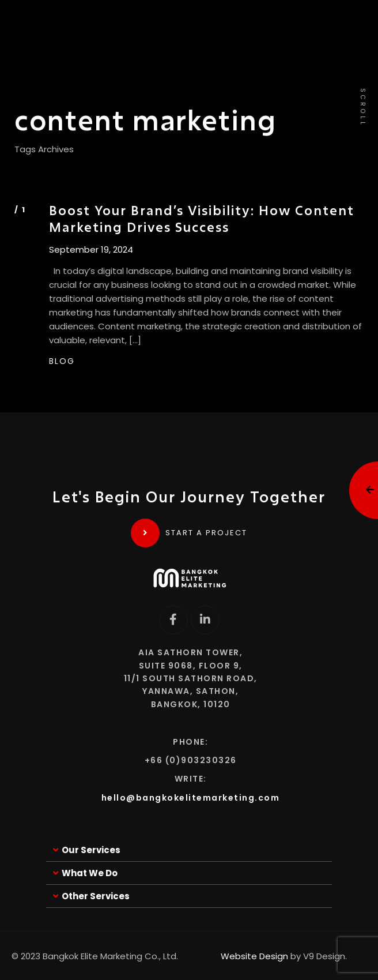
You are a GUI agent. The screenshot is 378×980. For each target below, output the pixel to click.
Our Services (91, 850)
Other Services (96, 896)
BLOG (62, 361)
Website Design (254, 956)
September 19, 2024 (91, 250)
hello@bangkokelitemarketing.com (191, 798)
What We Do (90, 873)
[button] (189, 850)
